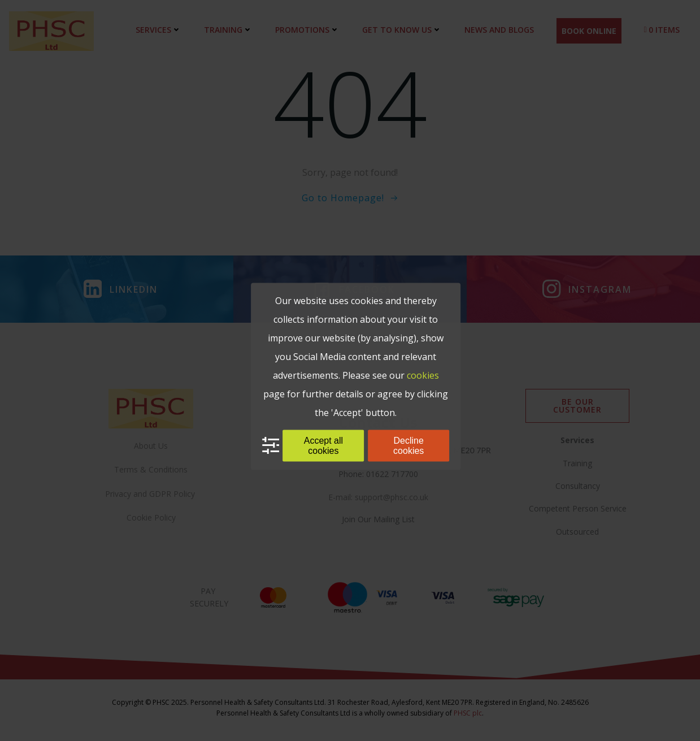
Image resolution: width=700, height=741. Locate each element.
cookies (423, 375)
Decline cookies (408, 445)
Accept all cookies (323, 445)
